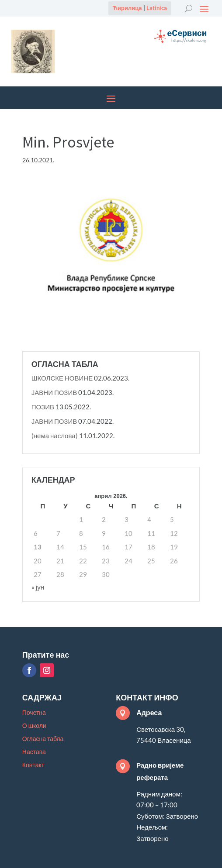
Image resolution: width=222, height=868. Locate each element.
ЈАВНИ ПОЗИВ (54, 392)
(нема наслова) (55, 436)
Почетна (34, 713)
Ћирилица (127, 8)
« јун (38, 587)
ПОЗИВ (43, 407)
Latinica (157, 8)
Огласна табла (43, 739)
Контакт (33, 765)
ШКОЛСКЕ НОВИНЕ (62, 378)
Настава (34, 752)
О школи (34, 726)
